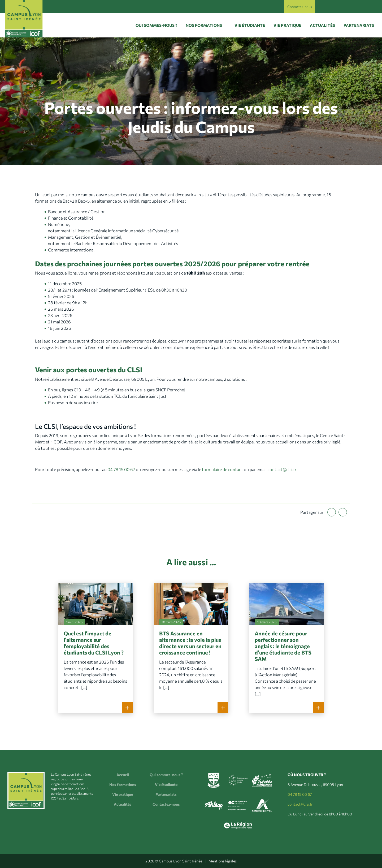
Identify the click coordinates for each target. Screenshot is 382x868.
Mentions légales (223, 861)
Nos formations (204, 25)
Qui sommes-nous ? (156, 25)
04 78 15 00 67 (121, 469)
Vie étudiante (250, 25)
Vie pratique (287, 25)
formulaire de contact (222, 469)
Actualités (322, 25)
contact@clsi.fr (282, 469)
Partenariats (359, 25)
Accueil (123, 775)
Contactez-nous (300, 7)
